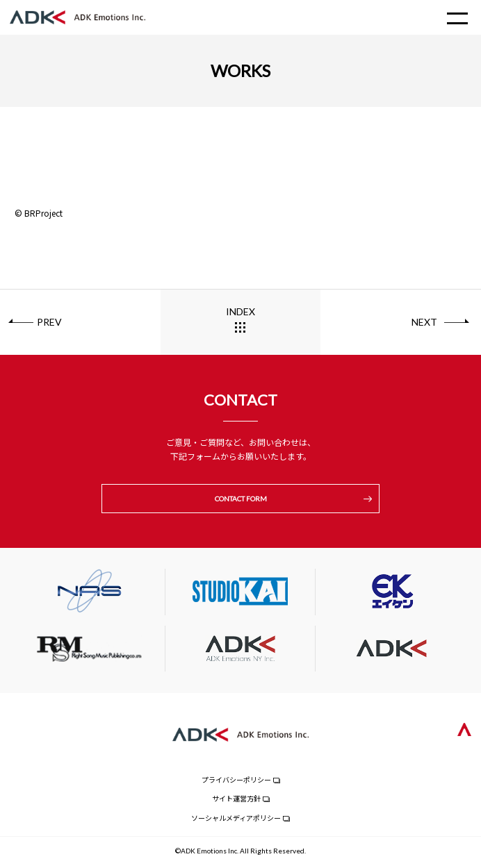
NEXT (424, 322)
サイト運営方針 (236, 798)
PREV (49, 322)
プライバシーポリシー (236, 779)
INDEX (241, 311)
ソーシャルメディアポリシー (236, 818)
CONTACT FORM (241, 499)
